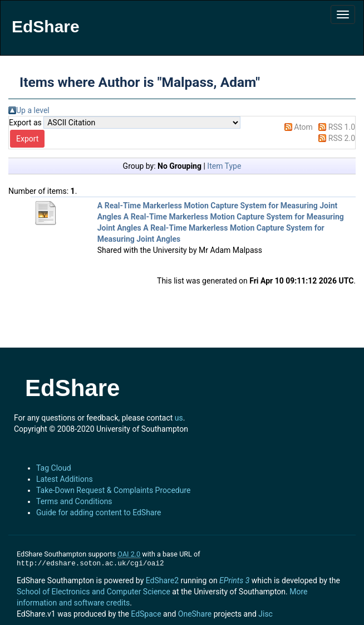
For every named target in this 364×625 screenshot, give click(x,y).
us (179, 418)
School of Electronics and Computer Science (94, 592)
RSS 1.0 (342, 127)
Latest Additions (65, 479)
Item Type (224, 166)
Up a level (33, 110)
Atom (303, 127)
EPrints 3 (234, 580)
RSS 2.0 (342, 138)
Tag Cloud (54, 468)
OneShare (195, 614)
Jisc (265, 614)
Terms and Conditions (74, 501)
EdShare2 (162, 580)
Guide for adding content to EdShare (99, 512)
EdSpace (146, 614)
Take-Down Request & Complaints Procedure (113, 490)
